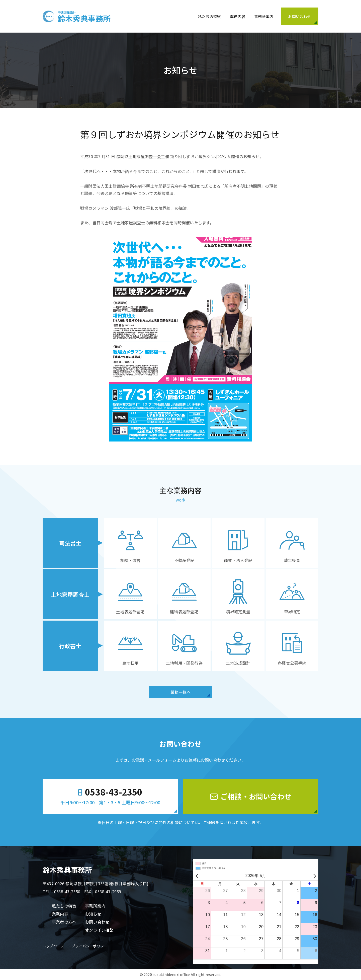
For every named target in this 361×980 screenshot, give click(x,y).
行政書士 (70, 646)
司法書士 (70, 543)
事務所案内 (264, 16)
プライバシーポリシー (89, 946)
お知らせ (93, 914)
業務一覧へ (181, 692)
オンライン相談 (99, 930)
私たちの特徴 (209, 16)
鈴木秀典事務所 (84, 16)
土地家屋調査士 (70, 594)
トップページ (53, 946)
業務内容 (238, 16)
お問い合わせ (97, 922)
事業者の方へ (64, 922)
